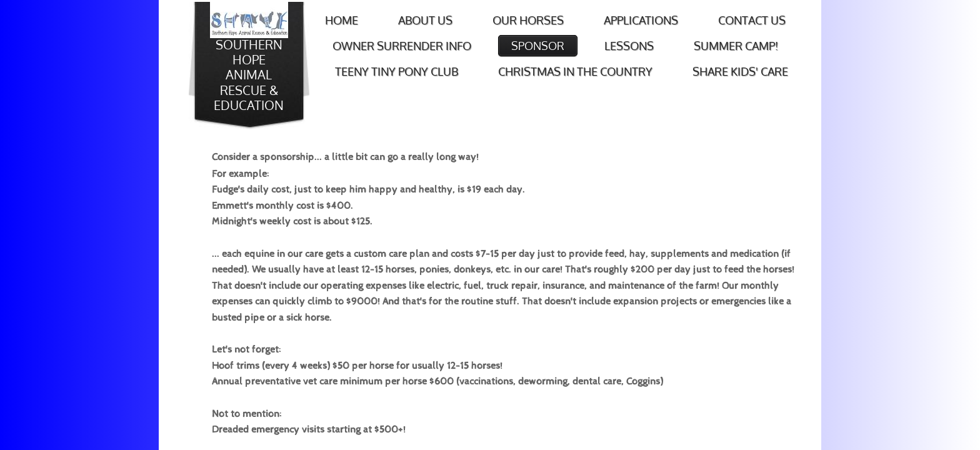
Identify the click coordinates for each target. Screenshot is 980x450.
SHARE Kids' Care (740, 71)
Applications (641, 20)
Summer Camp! (736, 46)
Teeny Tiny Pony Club (397, 71)
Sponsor (538, 46)
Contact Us (752, 20)
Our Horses (528, 20)
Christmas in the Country (575, 71)
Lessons (629, 46)
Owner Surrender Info (402, 46)
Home (342, 20)
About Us (425, 20)
